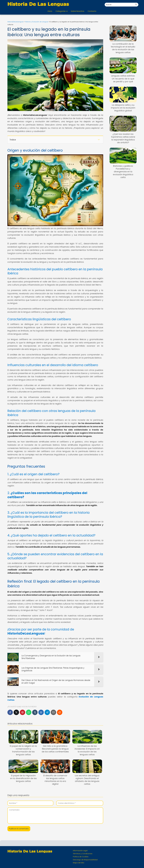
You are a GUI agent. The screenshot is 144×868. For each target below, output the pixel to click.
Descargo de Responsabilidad (85, 860)
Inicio (50, 11)
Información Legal (80, 851)
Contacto (92, 11)
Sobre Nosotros (78, 11)
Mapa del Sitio (79, 863)
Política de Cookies (81, 857)
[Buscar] (136, 4)
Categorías (61, 11)
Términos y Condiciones (83, 854)
